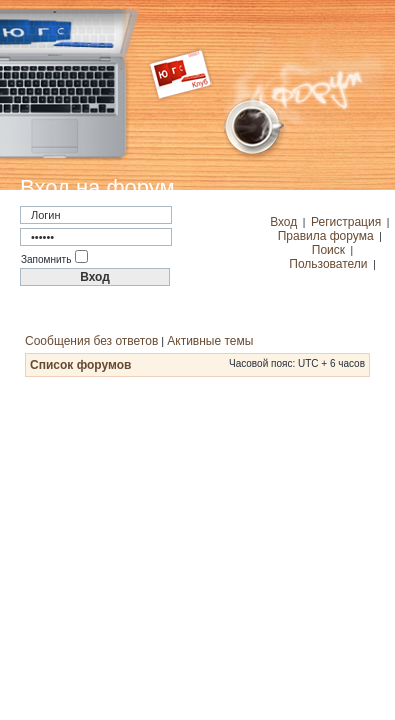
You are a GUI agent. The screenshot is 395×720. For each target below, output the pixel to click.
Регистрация (346, 222)
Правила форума (326, 236)
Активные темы (210, 341)
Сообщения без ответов (91, 341)
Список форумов (80, 365)
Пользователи (328, 264)
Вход (283, 222)
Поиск (328, 250)
